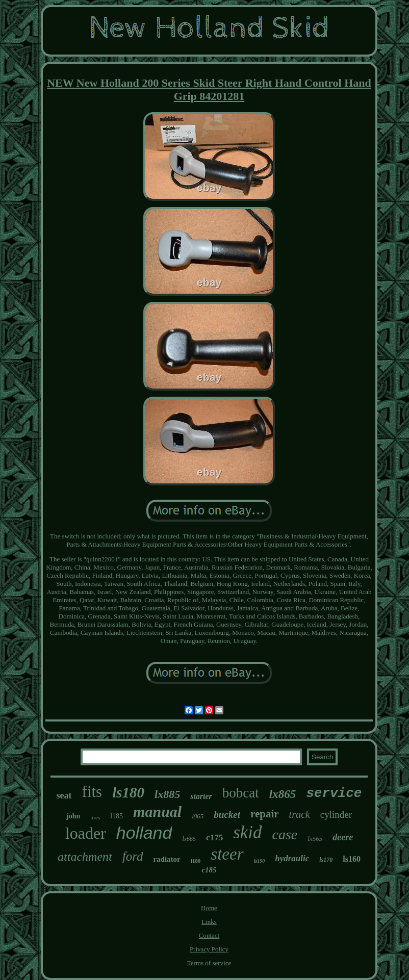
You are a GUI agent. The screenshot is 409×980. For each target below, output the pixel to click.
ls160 (352, 859)
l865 (198, 816)
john (73, 816)
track (300, 814)
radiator (167, 859)
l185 (117, 816)
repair (265, 814)
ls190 (260, 861)
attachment (85, 857)
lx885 (167, 794)
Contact (209, 935)
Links (209, 922)
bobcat (241, 793)
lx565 (315, 839)
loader (86, 833)
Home (209, 908)
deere (343, 837)
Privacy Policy (209, 949)
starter (201, 796)
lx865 (283, 794)
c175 (214, 837)
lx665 (189, 839)
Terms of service (209, 963)
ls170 (326, 860)
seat (64, 795)
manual (157, 811)
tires (95, 817)
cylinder (336, 815)
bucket (227, 815)
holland (144, 833)
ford (133, 856)
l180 (196, 861)
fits (92, 792)
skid (247, 832)
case (285, 834)
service (334, 793)
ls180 (128, 792)
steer (227, 854)
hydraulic (292, 858)
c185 (209, 870)
